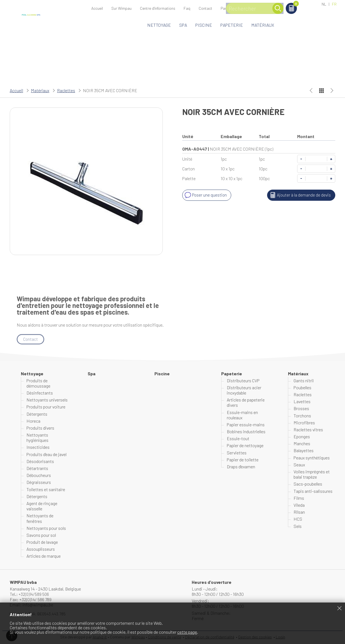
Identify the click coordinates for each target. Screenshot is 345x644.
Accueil (97, 8)
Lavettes (302, 402)
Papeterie (232, 25)
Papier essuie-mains (246, 425)
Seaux (299, 465)
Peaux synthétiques (312, 458)
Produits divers (40, 428)
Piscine (204, 25)
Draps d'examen (241, 467)
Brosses (301, 409)
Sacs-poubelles (308, 484)
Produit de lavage (42, 542)
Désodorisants (40, 461)
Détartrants (37, 468)
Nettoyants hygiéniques (37, 438)
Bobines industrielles (246, 432)
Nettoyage (159, 25)
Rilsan (299, 512)
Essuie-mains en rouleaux (242, 415)
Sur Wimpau (121, 8)
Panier (306, 5)
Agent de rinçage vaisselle (42, 506)
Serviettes (237, 453)
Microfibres (304, 423)
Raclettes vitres (308, 430)
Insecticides (38, 447)
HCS (298, 519)
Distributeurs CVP (243, 380)
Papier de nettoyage (245, 446)
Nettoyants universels (47, 400)
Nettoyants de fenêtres (40, 518)
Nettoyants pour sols (46, 528)
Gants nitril (304, 380)
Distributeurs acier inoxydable (244, 390)
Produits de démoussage (38, 383)
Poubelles (302, 388)
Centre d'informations (158, 8)
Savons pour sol (41, 535)
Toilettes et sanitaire (46, 489)
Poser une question (206, 195)
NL (324, 4)
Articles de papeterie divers (246, 403)
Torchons (302, 416)
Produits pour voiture (46, 407)
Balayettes (304, 451)
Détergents (37, 414)
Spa (183, 25)
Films (299, 498)
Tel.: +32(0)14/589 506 (30, 594)
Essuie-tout (238, 439)
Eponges (302, 437)
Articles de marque (44, 556)
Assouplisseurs (41, 549)
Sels (298, 526)
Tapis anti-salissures (313, 491)
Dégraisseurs (39, 482)
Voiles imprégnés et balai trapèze (312, 474)
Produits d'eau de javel (46, 454)
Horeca (33, 421)
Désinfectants (40, 393)
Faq (187, 8)
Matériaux (263, 25)
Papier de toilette (243, 460)
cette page (187, 632)
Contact (205, 8)
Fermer (339, 608)
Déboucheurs (39, 475)
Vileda (299, 505)
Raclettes (66, 90)
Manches (302, 444)
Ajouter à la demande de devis (300, 195)
